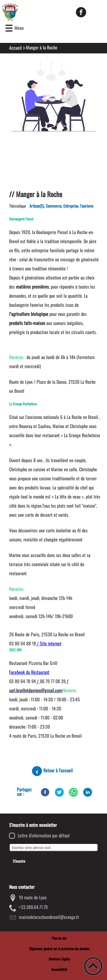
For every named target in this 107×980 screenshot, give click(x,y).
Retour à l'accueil (58, 770)
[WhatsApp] (73, 792)
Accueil (15, 48)
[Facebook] (45, 792)
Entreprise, (72, 206)
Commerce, (54, 206)
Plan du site (59, 938)
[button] (9, 28)
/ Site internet (49, 643)
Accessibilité (59, 969)
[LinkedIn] (88, 792)
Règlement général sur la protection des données (59, 949)
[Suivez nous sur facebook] (81, 12)
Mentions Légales (59, 959)
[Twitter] (59, 792)
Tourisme (87, 206)
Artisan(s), (38, 206)
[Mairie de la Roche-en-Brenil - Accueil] (36, 12)
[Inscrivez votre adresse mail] (53, 847)
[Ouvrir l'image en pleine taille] (53, 97)
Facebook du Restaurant (29, 672)
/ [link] (38, 681)
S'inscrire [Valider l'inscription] (19, 861)
